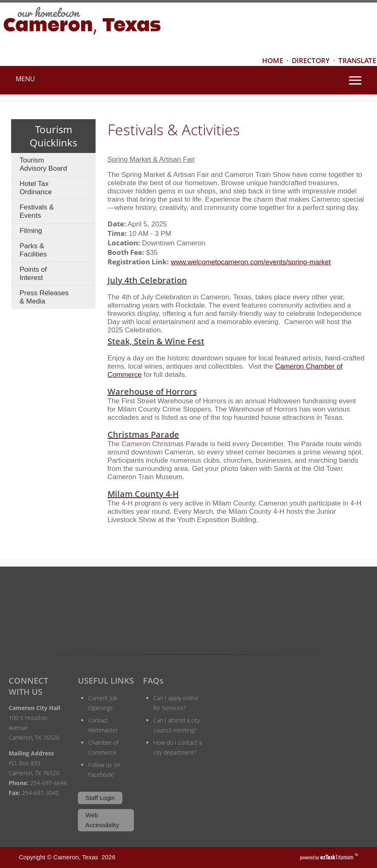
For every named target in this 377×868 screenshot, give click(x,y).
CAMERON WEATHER (188, 608)
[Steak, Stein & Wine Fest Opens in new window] (147, 280)
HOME (273, 60)
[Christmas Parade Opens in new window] (237, 434)
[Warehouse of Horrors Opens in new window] (237, 392)
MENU (25, 79)
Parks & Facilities (33, 250)
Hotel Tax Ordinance (35, 188)
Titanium (337, 857)
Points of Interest (33, 274)
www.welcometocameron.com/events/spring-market (251, 262)
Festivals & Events (36, 211)
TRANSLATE (357, 60)
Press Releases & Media (44, 297)
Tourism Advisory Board (43, 164)
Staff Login (100, 798)
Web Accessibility (102, 820)
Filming (31, 231)
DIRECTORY (311, 60)
